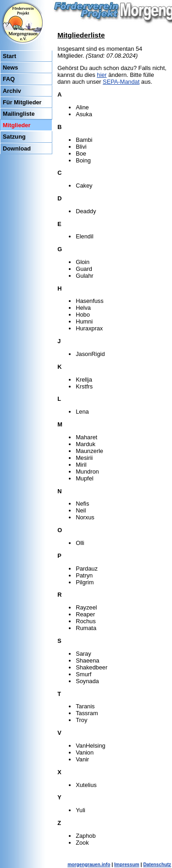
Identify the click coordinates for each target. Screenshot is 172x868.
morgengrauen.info (89, 865)
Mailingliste (19, 114)
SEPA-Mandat (121, 82)
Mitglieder (17, 125)
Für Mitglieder (22, 102)
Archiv (12, 91)
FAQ (9, 79)
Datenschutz (157, 865)
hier (102, 75)
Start (9, 56)
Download (17, 148)
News (10, 67)
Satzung (14, 137)
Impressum (127, 865)
